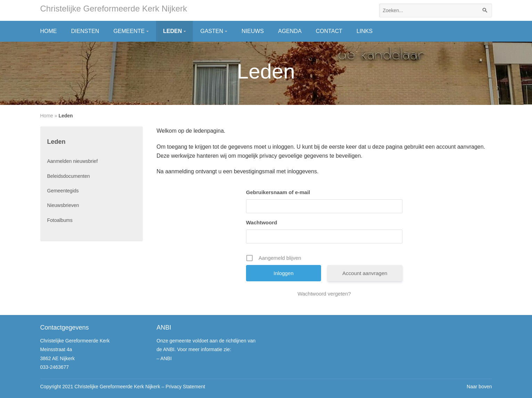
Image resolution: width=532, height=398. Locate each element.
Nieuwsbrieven (63, 205)
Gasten (212, 31)
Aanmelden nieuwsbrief (73, 161)
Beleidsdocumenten (69, 176)
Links (365, 31)
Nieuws (253, 31)
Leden (172, 31)
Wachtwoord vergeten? (324, 294)
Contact (329, 31)
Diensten (85, 31)
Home (49, 31)
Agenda (290, 31)
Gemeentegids (63, 191)
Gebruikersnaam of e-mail (278, 192)
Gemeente (129, 31)
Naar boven (479, 387)
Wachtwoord (261, 222)
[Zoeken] (485, 10)
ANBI (166, 358)
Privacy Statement (186, 387)
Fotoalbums (60, 220)
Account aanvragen (365, 273)
